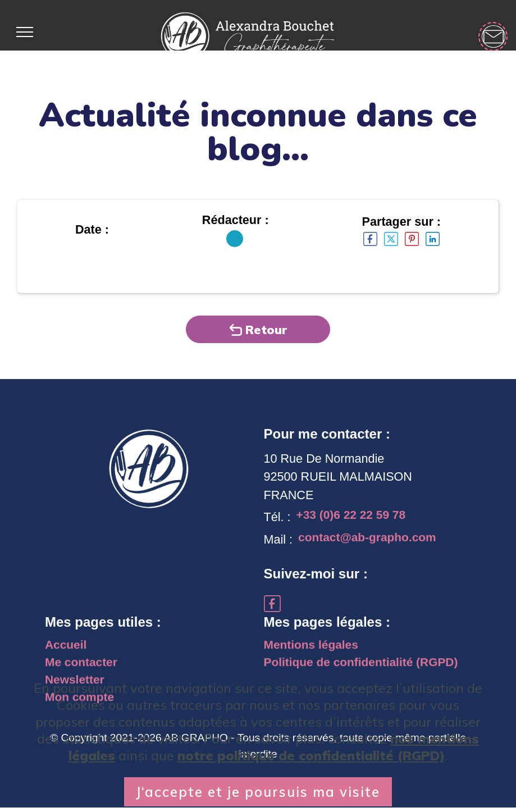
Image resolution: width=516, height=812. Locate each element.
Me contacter (82, 669)
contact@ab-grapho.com (369, 544)
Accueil (67, 651)
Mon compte (81, 706)
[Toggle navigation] (24, 32)
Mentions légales (313, 651)
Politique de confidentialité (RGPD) (364, 669)
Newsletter (76, 688)
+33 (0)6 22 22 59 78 (353, 523)
